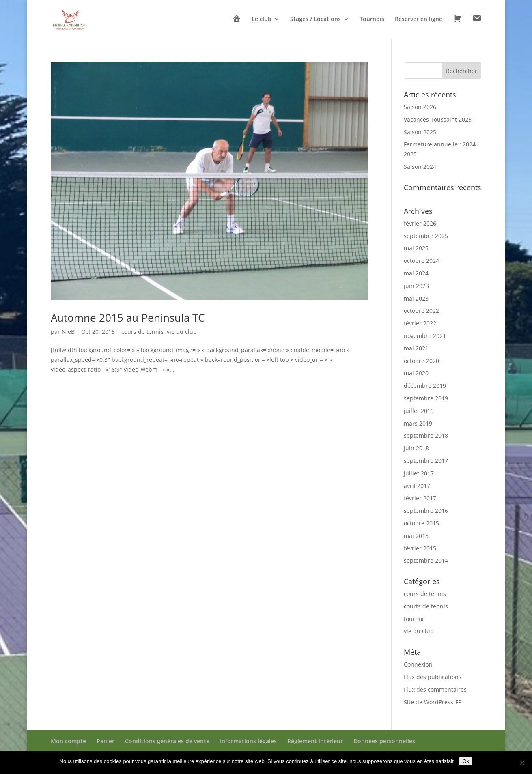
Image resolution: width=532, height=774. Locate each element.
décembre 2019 (425, 386)
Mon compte (68, 741)
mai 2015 (416, 536)
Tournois (372, 19)
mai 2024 (416, 273)
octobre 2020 (421, 361)
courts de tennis (426, 606)
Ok (466, 761)
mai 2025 (416, 248)
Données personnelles (384, 741)
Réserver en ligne (419, 19)
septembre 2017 (426, 461)
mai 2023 (416, 298)
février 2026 (420, 223)
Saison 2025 (420, 132)
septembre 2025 (426, 236)
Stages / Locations (316, 19)
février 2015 (420, 548)
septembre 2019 (426, 398)
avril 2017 (417, 486)
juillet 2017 (419, 473)
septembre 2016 (426, 511)
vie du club (182, 332)
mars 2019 (418, 423)
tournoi (414, 619)
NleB (68, 332)
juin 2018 (416, 448)
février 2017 (420, 498)
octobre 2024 (421, 261)
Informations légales (248, 741)
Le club (262, 19)
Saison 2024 (420, 167)
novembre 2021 (425, 336)
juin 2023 (416, 286)
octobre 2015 (421, 523)
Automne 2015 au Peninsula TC (128, 318)
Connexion (418, 664)
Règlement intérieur (315, 741)
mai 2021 (416, 348)
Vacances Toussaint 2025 (438, 119)
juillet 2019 (419, 411)
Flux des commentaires (435, 689)
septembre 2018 (426, 435)
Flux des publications (433, 677)
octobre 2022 (421, 311)
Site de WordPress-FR (433, 702)
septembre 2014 (426, 560)
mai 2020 (416, 373)
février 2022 (420, 323)
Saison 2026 (420, 107)
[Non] (522, 763)
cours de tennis (142, 332)
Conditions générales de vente (167, 741)
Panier (106, 741)
